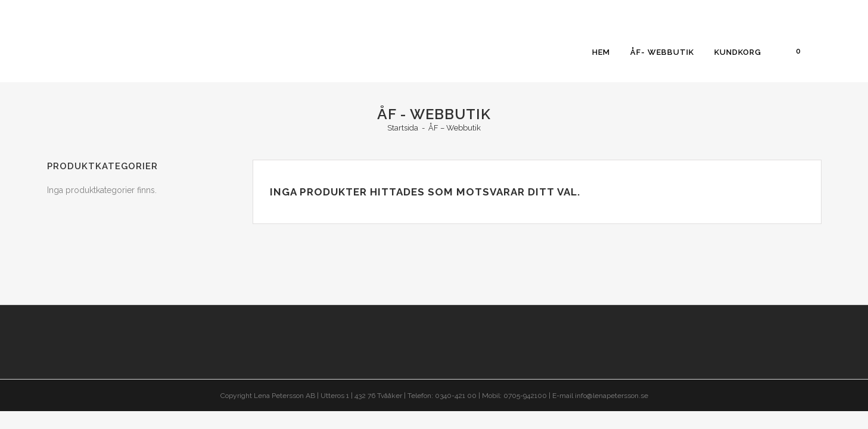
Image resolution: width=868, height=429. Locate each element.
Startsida (403, 128)
